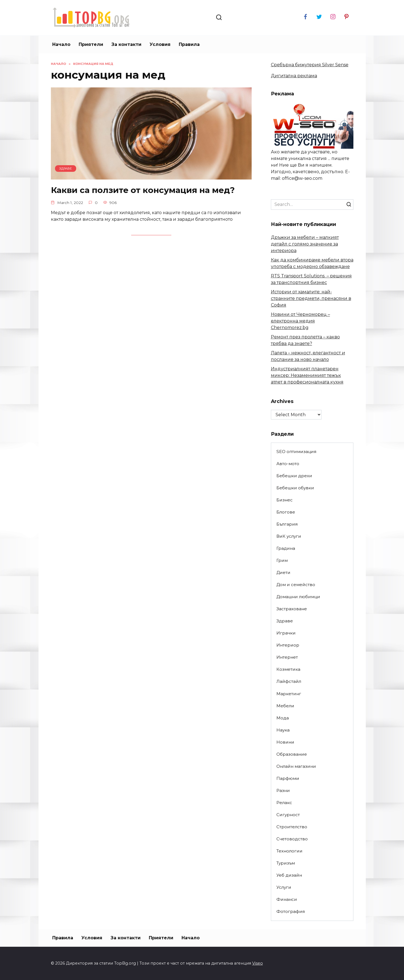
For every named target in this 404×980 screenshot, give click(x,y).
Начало (61, 44)
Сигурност (288, 815)
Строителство (292, 827)
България (287, 524)
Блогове (286, 512)
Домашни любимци (298, 597)
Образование (292, 754)
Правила (189, 44)
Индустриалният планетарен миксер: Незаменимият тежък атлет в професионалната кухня (307, 375)
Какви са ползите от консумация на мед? (149, 190)
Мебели (285, 706)
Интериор (288, 645)
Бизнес (285, 500)
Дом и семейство (296, 585)
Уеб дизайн (289, 875)
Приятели (91, 44)
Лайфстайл (289, 681)
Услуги (284, 887)
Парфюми (288, 778)
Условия (160, 44)
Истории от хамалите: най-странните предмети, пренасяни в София (311, 298)
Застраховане (292, 609)
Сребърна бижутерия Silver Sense (310, 65)
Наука (283, 730)
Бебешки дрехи (294, 476)
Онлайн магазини (296, 766)
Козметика (288, 669)
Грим (282, 560)
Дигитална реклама (294, 76)
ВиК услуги (289, 536)
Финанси (287, 899)
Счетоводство (292, 839)
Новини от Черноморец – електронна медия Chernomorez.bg (300, 321)
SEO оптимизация (296, 452)
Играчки (286, 633)
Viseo (258, 963)
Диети (283, 572)
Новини (285, 742)
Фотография (291, 911)
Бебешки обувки (295, 488)
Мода (283, 718)
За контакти (126, 44)
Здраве (285, 621)
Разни (283, 790)
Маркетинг (289, 694)
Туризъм (286, 863)
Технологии (289, 851)
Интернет (287, 657)
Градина (286, 548)
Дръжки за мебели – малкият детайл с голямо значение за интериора (305, 244)
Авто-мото (288, 464)
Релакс (284, 803)
